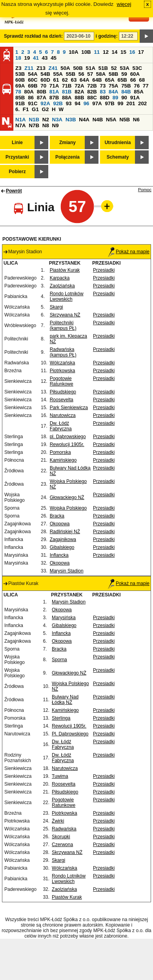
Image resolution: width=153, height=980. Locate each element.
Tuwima (60, 776)
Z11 (29, 68)
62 (65, 80)
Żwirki (58, 821)
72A (79, 86)
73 (103, 86)
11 (97, 52)
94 (77, 103)
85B (20, 98)
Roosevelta (62, 400)
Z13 (41, 68)
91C (33, 103)
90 (124, 98)
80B (42, 92)
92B (58, 103)
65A (109, 80)
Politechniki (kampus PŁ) (63, 325)
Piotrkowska (63, 371)
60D (45, 80)
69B (33, 86)
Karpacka (60, 278)
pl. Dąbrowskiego (68, 437)
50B (78, 68)
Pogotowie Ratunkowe (62, 381)
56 (81, 74)
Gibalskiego (62, 547)
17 (141, 52)
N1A (21, 120)
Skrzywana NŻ (65, 315)
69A (20, 86)
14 (115, 52)
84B (126, 92)
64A (84, 80)
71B (67, 86)
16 (132, 52)
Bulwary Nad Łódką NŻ (65, 700)
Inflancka (59, 555)
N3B (71, 120)
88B (79, 98)
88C (92, 98)
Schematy (118, 157)
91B (20, 103)
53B (20, 74)
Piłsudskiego (63, 392)
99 (121, 103)
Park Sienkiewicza (69, 408)
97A (97, 103)
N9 (56, 125)
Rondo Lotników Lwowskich (67, 296)
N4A (84, 120)
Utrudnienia (118, 143)
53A (124, 68)
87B (54, 98)
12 (106, 52)
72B (92, 86)
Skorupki (61, 837)
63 (74, 80)
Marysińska (64, 618)
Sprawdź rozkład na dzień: (33, 36)
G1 (35, 109)
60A (135, 74)
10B (86, 52)
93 (69, 103)
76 (137, 86)
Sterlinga (61, 718)
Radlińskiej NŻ (65, 532)
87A (42, 98)
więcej (124, 4)
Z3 (18, 68)
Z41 (53, 68)
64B (97, 80)
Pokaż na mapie (129, 252)
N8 (46, 125)
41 (36, 58)
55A (58, 74)
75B (126, 86)
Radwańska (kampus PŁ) (63, 352)
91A (135, 98)
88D (104, 98)
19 (27, 58)
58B (113, 74)
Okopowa (60, 524)
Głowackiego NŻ (67, 497)
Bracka (57, 516)
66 (133, 80)
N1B (34, 120)
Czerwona (62, 845)
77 (146, 86)
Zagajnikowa (63, 539)
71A (54, 86)
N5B (125, 120)
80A (29, 92)
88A (67, 98)
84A (113, 92)
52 (114, 68)
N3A (57, 120)
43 (45, 58)
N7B (34, 125)
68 (142, 80)
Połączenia (67, 157)
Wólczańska (63, 363)
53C (137, 68)
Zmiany (67, 143)
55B (71, 74)
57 (90, 74)
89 (116, 98)
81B (67, 92)
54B (45, 74)
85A (138, 92)
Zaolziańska (62, 286)
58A (101, 74)
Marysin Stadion (67, 571)
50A (65, 68)
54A (33, 74)
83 (103, 92)
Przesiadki (104, 270)
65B (122, 80)
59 (124, 74)
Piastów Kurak (65, 270)
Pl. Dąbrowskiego (70, 734)
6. (17, 109)
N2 (46, 120)
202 (142, 103)
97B (109, 103)
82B (92, 92)
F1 (26, 109)
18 (18, 58)
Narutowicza (63, 415)
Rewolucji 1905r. (67, 444)
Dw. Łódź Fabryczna (61, 426)
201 (131, 103)
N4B (98, 120)
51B (103, 68)
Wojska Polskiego (68, 508)
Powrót (14, 191)
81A (54, 92)
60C (33, 80)
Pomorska (60, 452)
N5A (111, 120)
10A (73, 52)
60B (20, 80)
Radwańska (64, 829)
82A (79, 92)
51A (91, 68)
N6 (136, 120)
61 (56, 80)
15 (123, 52)
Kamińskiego (63, 460)
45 (54, 58)
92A (45, 103)
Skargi (56, 307)
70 (43, 86)
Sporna (59, 660)
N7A (21, 125)
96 (87, 103)
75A (113, 86)
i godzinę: (107, 36)
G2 (46, 109)
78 (18, 92)
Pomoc (145, 190)
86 (31, 98)
